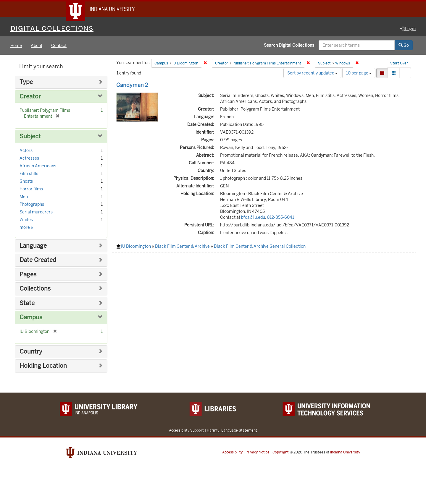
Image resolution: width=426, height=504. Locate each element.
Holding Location (43, 366)
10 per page (359, 73)
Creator (30, 97)
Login (408, 29)
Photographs (32, 204)
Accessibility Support (186, 430)
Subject (30, 136)
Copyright (281, 452)
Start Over (399, 63)
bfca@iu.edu (253, 217)
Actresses (29, 158)
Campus (31, 317)
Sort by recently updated (312, 73)
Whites (26, 220)
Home (16, 46)
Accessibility (232, 452)
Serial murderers (36, 212)
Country (31, 352)
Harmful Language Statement (232, 430)
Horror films (31, 189)
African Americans (38, 166)
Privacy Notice (258, 452)
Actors (26, 150)
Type (26, 82)
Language (33, 246)
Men (24, 197)
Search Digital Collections (289, 45)
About (37, 46)
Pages (28, 274)
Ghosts (26, 181)
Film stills (29, 174)
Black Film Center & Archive (182, 246)
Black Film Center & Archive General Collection (260, 246)
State (27, 303)
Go (404, 45)
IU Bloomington (136, 246)
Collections (35, 289)
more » (26, 227)
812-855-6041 (281, 217)
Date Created (38, 260)
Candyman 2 (132, 85)
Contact (59, 46)
